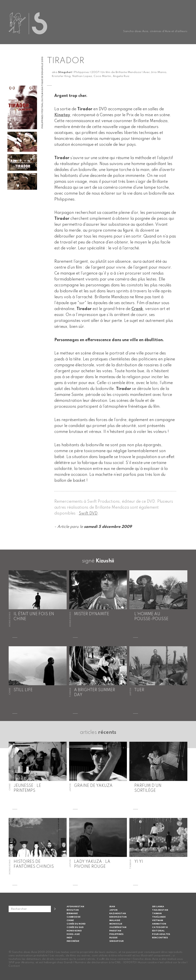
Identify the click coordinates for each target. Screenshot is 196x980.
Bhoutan (73, 910)
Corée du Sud (75, 927)
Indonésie (73, 941)
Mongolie (116, 924)
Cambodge (74, 917)
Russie (113, 938)
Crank (137, 309)
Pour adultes (161, 934)
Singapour (117, 941)
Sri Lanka (158, 907)
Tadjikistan (160, 910)
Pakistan (115, 931)
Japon (113, 910)
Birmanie (72, 914)
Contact (14, 966)
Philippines (116, 934)
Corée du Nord (76, 924)
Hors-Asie (73, 934)
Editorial (158, 931)
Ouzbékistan (118, 927)
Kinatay (62, 115)
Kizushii (105, 561)
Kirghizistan (118, 917)
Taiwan (157, 914)
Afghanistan (75, 907)
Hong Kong (74, 931)
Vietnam (157, 920)
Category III (160, 927)
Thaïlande (159, 917)
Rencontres (160, 938)
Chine (70, 920)
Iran (112, 907)
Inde (69, 938)
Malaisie (115, 920)
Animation (159, 924)
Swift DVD (88, 514)
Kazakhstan (118, 914)
